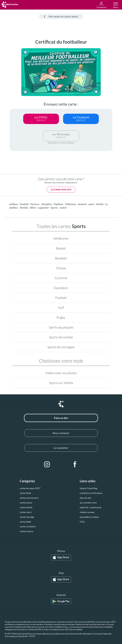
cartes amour (26, 503)
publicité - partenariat (91, 507)
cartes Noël (25, 493)
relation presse (87, 512)
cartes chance (26, 531)
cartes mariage (27, 517)
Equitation (61, 288)
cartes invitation (28, 527)
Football (61, 298)
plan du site (85, 498)
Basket (61, 248)
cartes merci (26, 512)
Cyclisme (61, 278)
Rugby (61, 317)
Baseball (61, 258)
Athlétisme (61, 238)
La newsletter (61, 448)
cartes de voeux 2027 (30, 488)
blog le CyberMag (88, 488)
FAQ (82, 522)
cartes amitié (26, 507)
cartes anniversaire (29, 498)
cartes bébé (25, 522)
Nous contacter (61, 433)
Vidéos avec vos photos (61, 373)
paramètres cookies (89, 517)
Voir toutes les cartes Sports (61, 16)
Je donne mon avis (61, 190)
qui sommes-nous (88, 503)
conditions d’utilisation (91, 493)
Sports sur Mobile (61, 383)
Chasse (61, 268)
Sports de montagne (61, 347)
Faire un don (61, 418)
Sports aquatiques (61, 327)
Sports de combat (61, 337)
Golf (61, 308)
